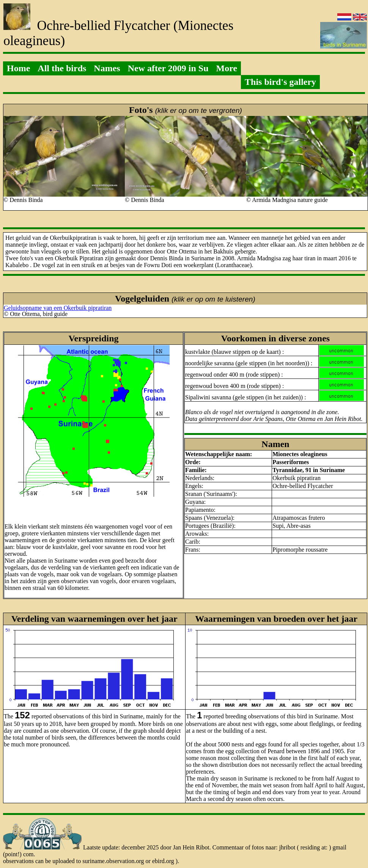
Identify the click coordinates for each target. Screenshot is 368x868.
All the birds (62, 68)
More (227, 68)
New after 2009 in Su (168, 68)
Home (18, 68)
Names (107, 68)
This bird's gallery (280, 82)
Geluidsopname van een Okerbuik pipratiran (58, 308)
